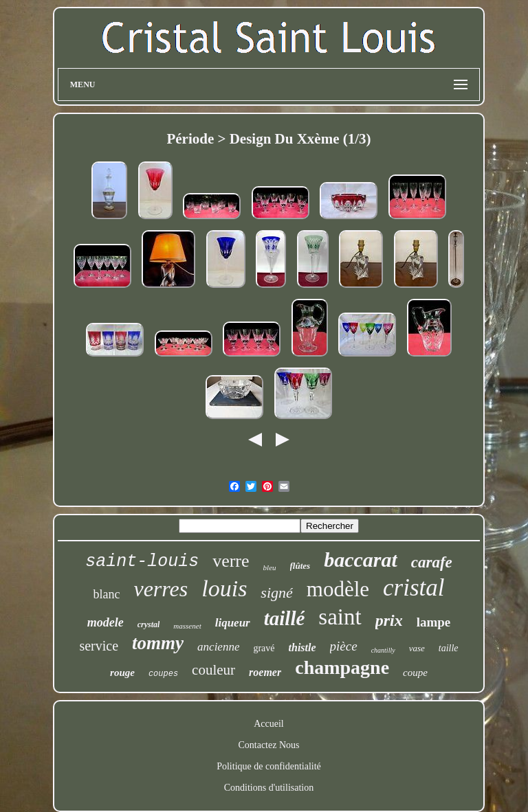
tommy (158, 643)
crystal (149, 624)
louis (224, 588)
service (99, 646)
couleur (213, 670)
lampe (434, 622)
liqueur (233, 623)
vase (417, 648)
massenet (187, 626)
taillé (285, 618)
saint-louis (142, 562)
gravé (264, 648)
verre (231, 561)
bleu (270, 567)
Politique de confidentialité (269, 766)
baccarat (361, 560)
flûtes (300, 566)
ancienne (218, 647)
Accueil (269, 724)
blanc (106, 594)
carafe (432, 562)
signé (276, 593)
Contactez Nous (268, 745)
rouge (122, 673)
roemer (265, 672)
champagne (342, 667)
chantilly (383, 650)
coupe (415, 673)
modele (106, 622)
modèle (338, 589)
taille (449, 648)
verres (161, 589)
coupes (163, 674)
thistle (302, 647)
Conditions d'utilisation (269, 788)
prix (389, 620)
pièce (344, 646)
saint (340, 617)
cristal (414, 588)
